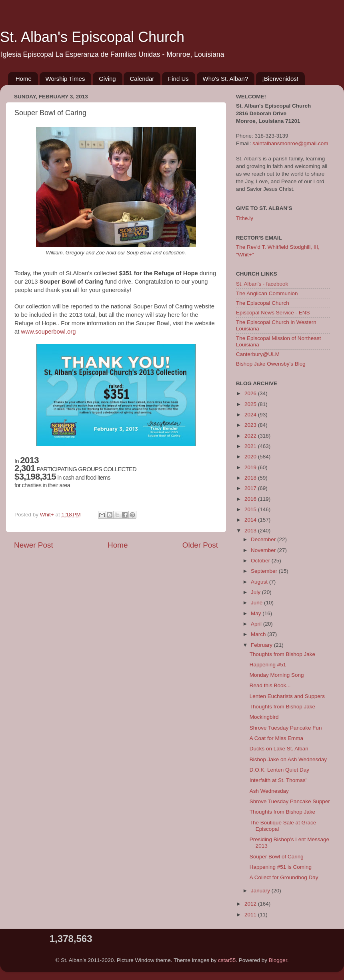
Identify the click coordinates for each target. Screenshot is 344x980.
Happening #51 (268, 665)
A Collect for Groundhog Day (284, 877)
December (264, 539)
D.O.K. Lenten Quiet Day (279, 770)
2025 (251, 404)
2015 (251, 509)
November (264, 550)
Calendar (142, 79)
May (257, 613)
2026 (251, 393)
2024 (251, 415)
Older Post (200, 545)
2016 (251, 499)
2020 (251, 457)
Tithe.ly (245, 218)
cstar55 (227, 960)
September (265, 571)
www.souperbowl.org (49, 332)
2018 (251, 478)
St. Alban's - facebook (262, 284)
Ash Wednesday (269, 791)
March (259, 634)
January (261, 891)
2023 (251, 425)
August (260, 582)
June (257, 603)
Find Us (178, 79)
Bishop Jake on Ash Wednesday (288, 759)
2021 (251, 446)
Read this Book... (270, 685)
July (256, 592)
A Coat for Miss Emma (276, 738)
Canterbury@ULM (258, 354)
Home (24, 79)
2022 (251, 436)
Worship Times (65, 79)
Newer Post (34, 545)
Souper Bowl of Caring (277, 857)
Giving (107, 79)
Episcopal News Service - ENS (273, 313)
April (257, 624)
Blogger (278, 960)
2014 (251, 520)
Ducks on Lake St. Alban (279, 749)
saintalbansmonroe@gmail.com (290, 143)
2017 (251, 488)
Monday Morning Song (277, 675)
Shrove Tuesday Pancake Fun (286, 728)
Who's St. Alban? (226, 79)
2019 (251, 467)
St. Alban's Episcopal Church (92, 37)
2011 (251, 915)
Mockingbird (264, 717)
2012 (251, 904)
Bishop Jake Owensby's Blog (271, 364)
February (262, 645)
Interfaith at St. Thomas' (278, 780)
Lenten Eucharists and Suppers (287, 696)
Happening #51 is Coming (281, 867)
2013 (251, 531)
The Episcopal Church (263, 303)
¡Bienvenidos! (280, 79)
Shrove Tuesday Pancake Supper (290, 801)
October (261, 561)
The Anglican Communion (267, 293)
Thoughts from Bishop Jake (282, 654)
